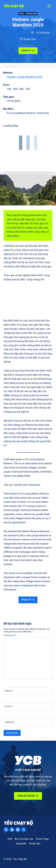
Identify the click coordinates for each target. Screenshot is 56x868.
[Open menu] (49, 6)
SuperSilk (21, 843)
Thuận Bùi (34, 843)
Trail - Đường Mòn (28, 14)
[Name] (28, 691)
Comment (10, 635)
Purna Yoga (42, 839)
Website (9, 722)
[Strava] (24, 830)
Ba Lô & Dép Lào (24, 839)
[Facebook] (12, 830)
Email (9, 706)
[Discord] (6, 830)
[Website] (28, 722)
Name (9, 691)
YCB (10, 839)
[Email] (28, 707)
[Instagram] (18, 830)
